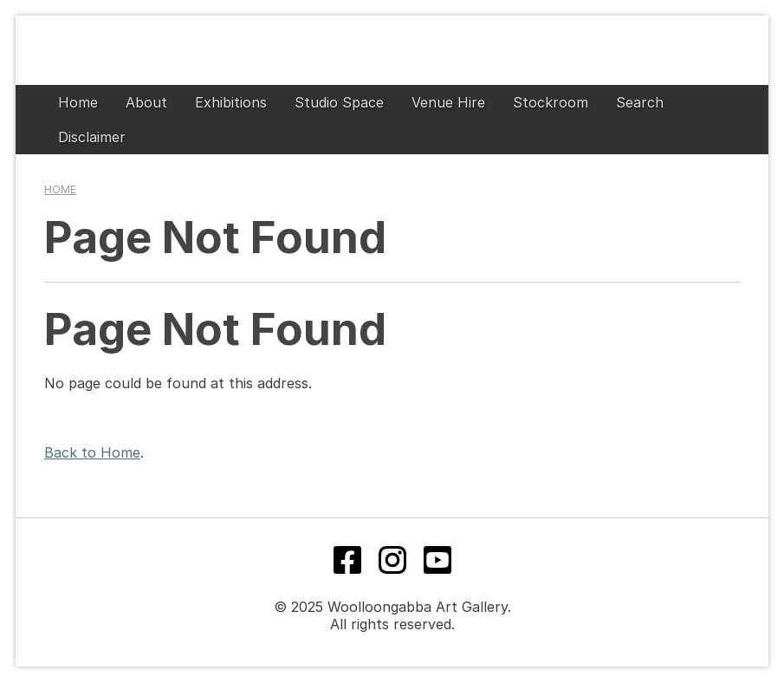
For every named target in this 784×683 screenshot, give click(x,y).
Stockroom (551, 102)
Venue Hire (448, 102)
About (146, 102)
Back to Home (92, 452)
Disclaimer (92, 137)
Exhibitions (231, 102)
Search (640, 102)
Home (78, 102)
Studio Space (339, 102)
